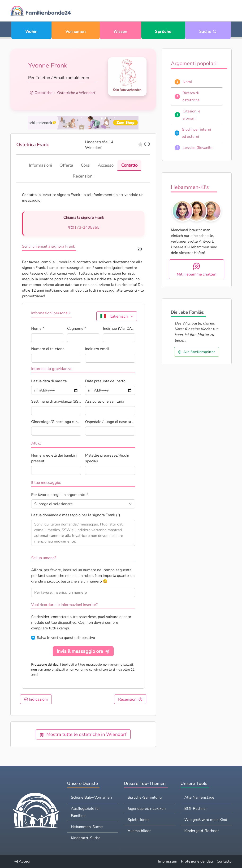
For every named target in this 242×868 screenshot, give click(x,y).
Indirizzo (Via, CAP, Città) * (119, 329)
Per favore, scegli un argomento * (60, 495)
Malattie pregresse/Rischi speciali (107, 458)
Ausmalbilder (139, 831)
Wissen (120, 31)
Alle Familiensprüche (197, 352)
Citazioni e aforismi (192, 115)
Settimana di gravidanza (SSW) (56, 401)
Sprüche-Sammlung (145, 797)
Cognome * (77, 329)
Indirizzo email (97, 349)
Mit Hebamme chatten (197, 269)
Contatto (224, 861)
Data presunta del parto (105, 381)
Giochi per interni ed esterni (196, 133)
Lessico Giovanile (198, 148)
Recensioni (130, 699)
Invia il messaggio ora (83, 651)
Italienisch (114, 316)
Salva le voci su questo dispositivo (66, 638)
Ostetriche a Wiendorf (76, 93)
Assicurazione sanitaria (105, 401)
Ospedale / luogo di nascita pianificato (110, 422)
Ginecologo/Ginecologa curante (56, 422)
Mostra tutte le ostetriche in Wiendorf (83, 734)
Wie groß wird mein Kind (206, 820)
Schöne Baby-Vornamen (91, 797)
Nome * (38, 329)
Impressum (168, 861)
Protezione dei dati (197, 861)
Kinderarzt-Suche (86, 838)
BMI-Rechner (196, 809)
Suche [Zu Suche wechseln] (208, 31)
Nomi (187, 82)
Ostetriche (43, 93)
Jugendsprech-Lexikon (147, 809)
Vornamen (76, 31)
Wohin (31, 31)
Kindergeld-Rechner (202, 831)
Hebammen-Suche (87, 827)
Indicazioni (36, 699)
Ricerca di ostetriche (191, 97)
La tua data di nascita (49, 381)
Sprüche (163, 31)
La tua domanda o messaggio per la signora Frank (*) (76, 515)
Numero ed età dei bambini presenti (54, 458)
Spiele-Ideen (139, 820)
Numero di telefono (48, 349)
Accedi (22, 861)
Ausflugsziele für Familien (85, 812)
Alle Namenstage (199, 797)
